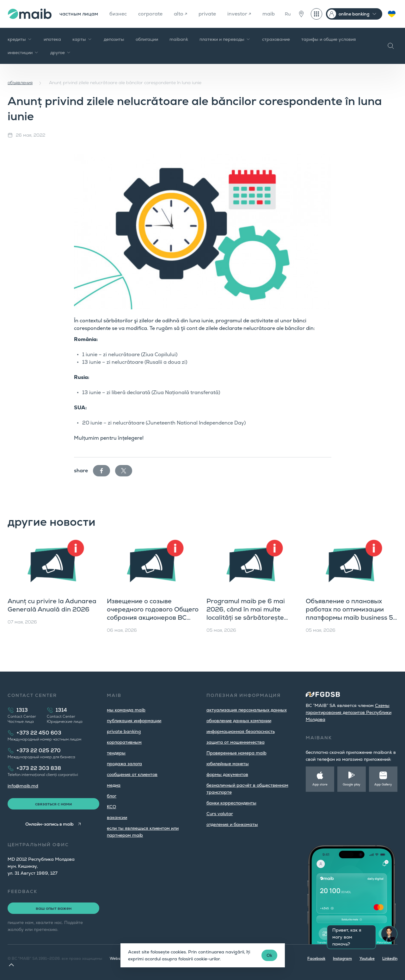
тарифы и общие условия (329, 39)
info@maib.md (23, 786)
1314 (61, 710)
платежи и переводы (225, 39)
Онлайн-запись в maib (49, 824)
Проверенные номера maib (236, 753)
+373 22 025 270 (39, 751)
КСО (111, 807)
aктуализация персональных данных (247, 710)
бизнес (118, 14)
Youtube (367, 958)
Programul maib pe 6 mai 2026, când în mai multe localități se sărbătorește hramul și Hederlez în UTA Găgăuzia (246, 617)
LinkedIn (390, 958)
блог (112, 796)
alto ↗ (181, 14)
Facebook (316, 958)
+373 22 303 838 (39, 768)
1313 (22, 710)
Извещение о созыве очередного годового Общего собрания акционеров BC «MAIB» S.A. (153, 613)
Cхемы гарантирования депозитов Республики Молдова (349, 712)
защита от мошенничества (236, 742)
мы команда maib (126, 710)
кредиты (20, 39)
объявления (20, 83)
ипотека (52, 39)
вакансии (117, 817)
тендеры (116, 753)
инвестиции (23, 53)
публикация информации (134, 721)
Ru (288, 14)
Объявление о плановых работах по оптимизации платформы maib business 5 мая (349, 613)
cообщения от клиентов (132, 774)
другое (61, 53)
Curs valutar (220, 814)
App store (320, 784)
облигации (147, 39)
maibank (179, 39)
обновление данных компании (239, 721)
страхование (276, 39)
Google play (352, 784)
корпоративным (124, 742)
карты (82, 39)
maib (269, 14)
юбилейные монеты (228, 764)
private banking (124, 731)
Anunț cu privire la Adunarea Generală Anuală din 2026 (52, 605)
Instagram (342, 958)
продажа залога (124, 764)
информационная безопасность (241, 731)
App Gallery (383, 784)
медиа (114, 785)
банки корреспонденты (231, 803)
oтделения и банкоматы (232, 824)
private (207, 14)
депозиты (114, 39)
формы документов (227, 774)
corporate (150, 14)
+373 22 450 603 (39, 733)
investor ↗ (239, 14)
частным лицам (79, 14)
